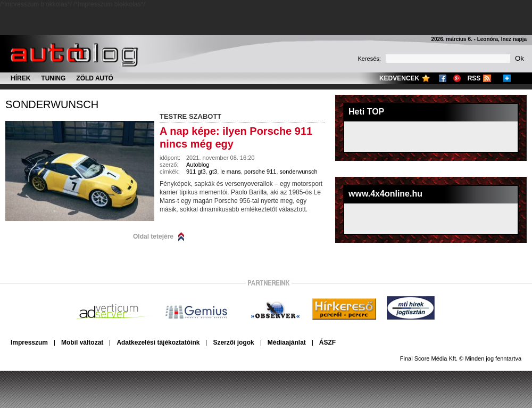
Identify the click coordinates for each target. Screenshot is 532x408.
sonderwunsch (52, 104)
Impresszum (29, 342)
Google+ (457, 78)
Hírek (20, 78)
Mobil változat (82, 342)
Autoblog (198, 165)
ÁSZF (327, 342)
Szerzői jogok (233, 342)
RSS (474, 78)
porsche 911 (260, 172)
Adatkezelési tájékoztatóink (158, 342)
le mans (231, 172)
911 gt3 (196, 172)
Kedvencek (399, 78)
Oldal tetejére (153, 236)
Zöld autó (95, 78)
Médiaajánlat (287, 342)
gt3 (213, 172)
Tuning (53, 78)
